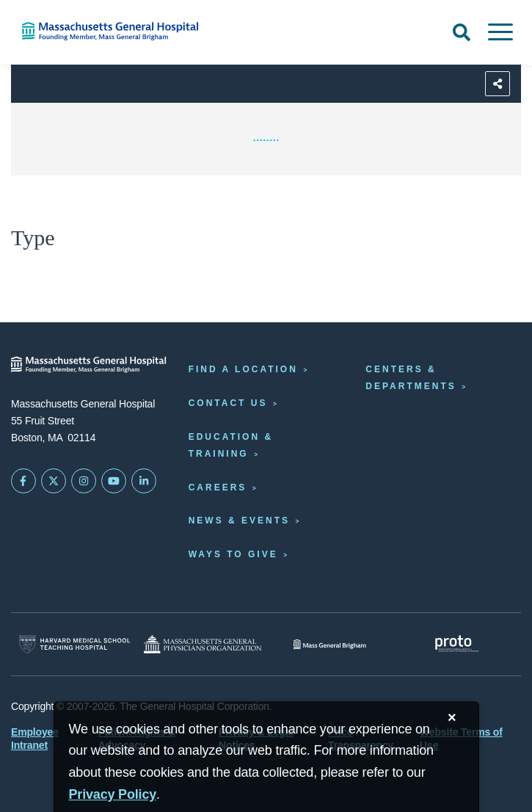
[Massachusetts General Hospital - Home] (89, 365)
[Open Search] (462, 32)
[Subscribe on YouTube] (114, 481)
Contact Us (228, 403)
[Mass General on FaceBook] (23, 481)
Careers (218, 487)
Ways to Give (233, 554)
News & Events (239, 521)
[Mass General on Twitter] (54, 481)
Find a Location (243, 369)
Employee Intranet (35, 739)
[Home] (111, 31)
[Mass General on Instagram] (84, 481)
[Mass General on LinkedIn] (144, 481)
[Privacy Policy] (113, 795)
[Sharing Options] (498, 84)
